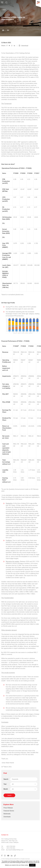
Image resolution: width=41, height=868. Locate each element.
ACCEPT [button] (32, 865)
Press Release (8, 808)
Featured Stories (9, 811)
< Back (3, 10)
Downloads (7, 817)
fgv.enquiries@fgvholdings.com (15, 850)
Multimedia (7, 814)
